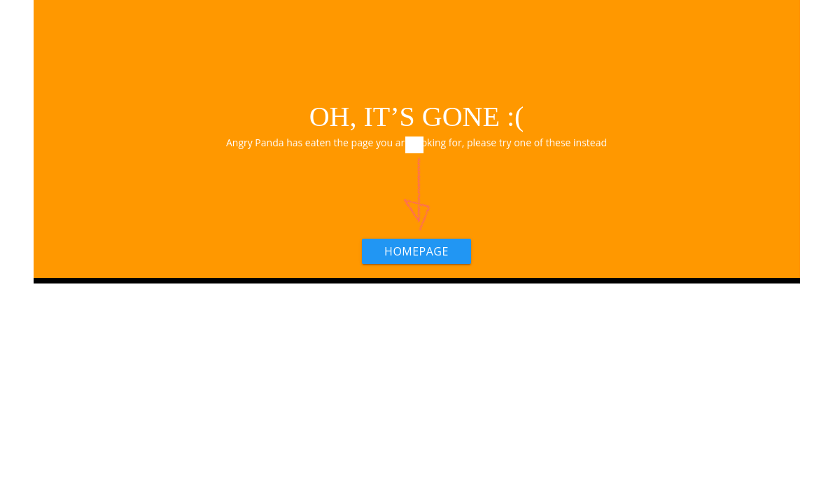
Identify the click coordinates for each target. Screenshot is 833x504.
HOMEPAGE (416, 251)
